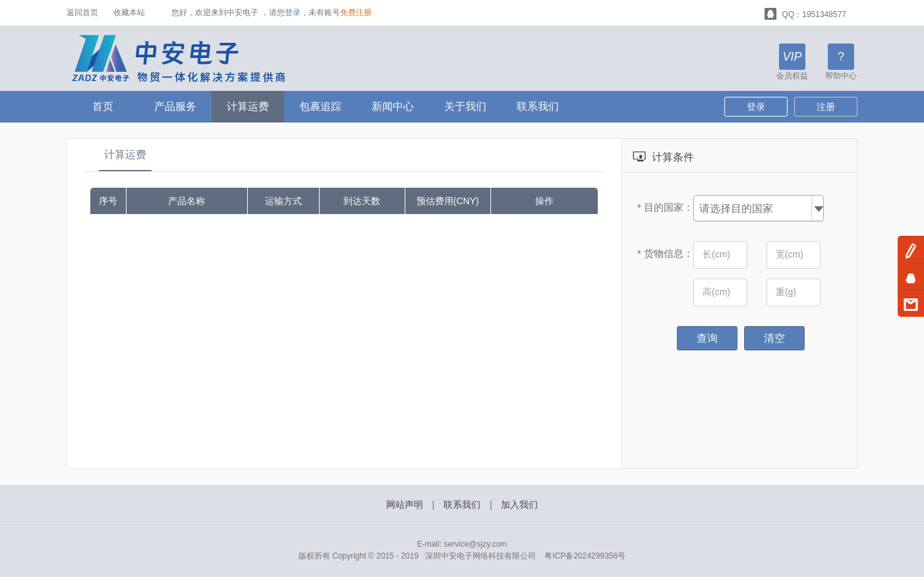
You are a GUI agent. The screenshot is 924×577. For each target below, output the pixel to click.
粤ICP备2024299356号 (585, 556)
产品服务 (175, 106)
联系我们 (538, 106)
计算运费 (248, 106)
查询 (707, 338)
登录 (293, 13)
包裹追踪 (320, 106)
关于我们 (465, 106)
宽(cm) (790, 254)
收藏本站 (129, 13)
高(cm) (716, 292)
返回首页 (82, 13)
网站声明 (405, 505)
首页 (103, 106)
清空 (774, 338)
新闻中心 (393, 106)
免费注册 (356, 13)
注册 (826, 107)
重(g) (786, 292)
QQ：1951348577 (805, 13)
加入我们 (519, 505)
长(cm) (716, 254)
